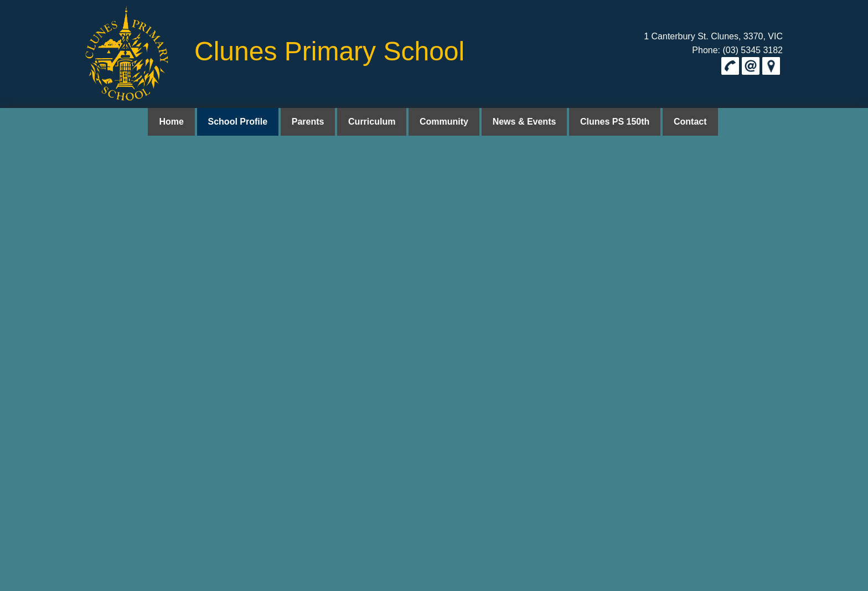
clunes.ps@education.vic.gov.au (149, 539)
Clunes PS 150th (609, 122)
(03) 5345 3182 (115, 525)
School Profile (246, 122)
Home (182, 122)
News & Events (522, 122)
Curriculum (374, 122)
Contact (682, 122)
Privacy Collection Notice (224, 236)
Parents (314, 122)
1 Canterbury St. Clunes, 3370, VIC (713, 36)
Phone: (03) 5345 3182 (737, 50)
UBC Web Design (560, 583)
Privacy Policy (762, 158)
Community (444, 122)
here (116, 216)
